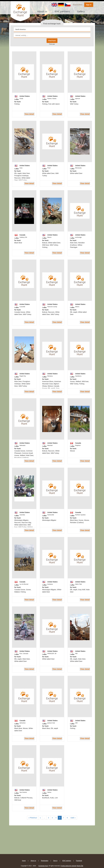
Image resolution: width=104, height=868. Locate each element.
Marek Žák (80, 866)
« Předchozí (33, 818)
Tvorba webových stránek (68, 866)
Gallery (81, 11)
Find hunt (52, 41)
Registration (77, 5)
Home (24, 861)
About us (42, 11)
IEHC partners (62, 11)
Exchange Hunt (43, 866)
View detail (29, 114)
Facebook (79, 861)
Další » (73, 818)
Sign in (89, 5)
